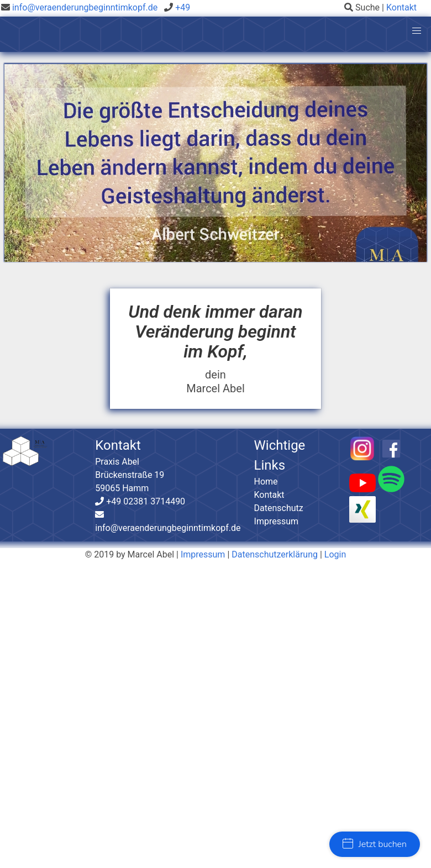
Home (266, 482)
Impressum (277, 521)
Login (335, 554)
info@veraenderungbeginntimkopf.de (85, 7)
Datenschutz (279, 508)
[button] (417, 31)
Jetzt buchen (375, 844)
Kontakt (401, 7)
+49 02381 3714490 (144, 501)
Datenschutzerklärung (275, 554)
